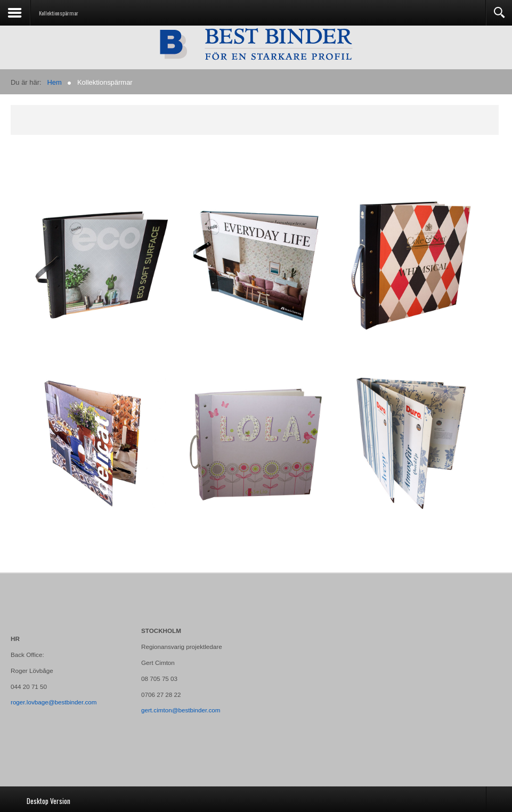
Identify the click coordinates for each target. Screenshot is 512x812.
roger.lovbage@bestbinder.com (54, 702)
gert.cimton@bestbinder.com (181, 710)
